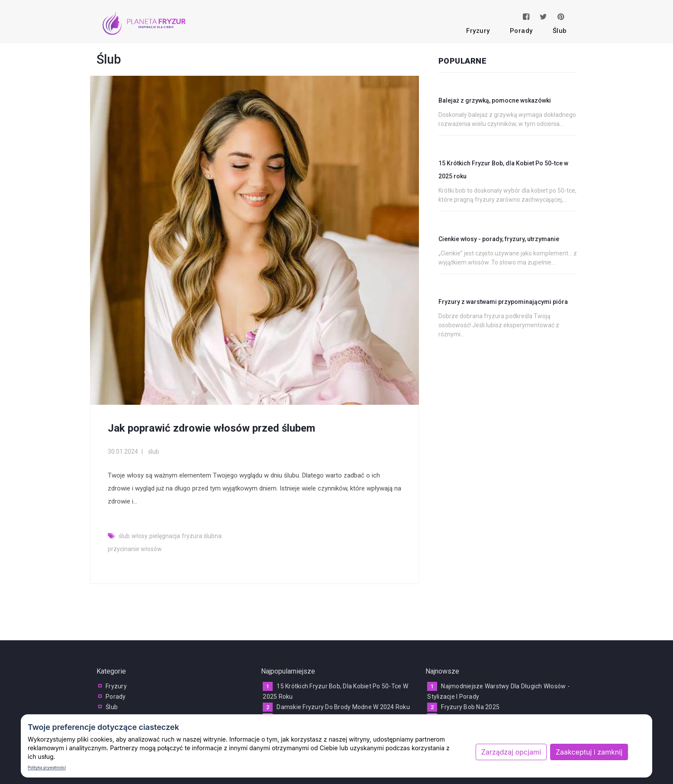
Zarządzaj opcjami (511, 752)
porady (521, 31)
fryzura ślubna (202, 536)
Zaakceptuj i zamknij (589, 752)
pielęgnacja (165, 536)
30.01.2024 (123, 452)
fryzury (478, 31)
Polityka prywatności (47, 767)
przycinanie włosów (135, 549)
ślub (560, 31)
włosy (140, 536)
